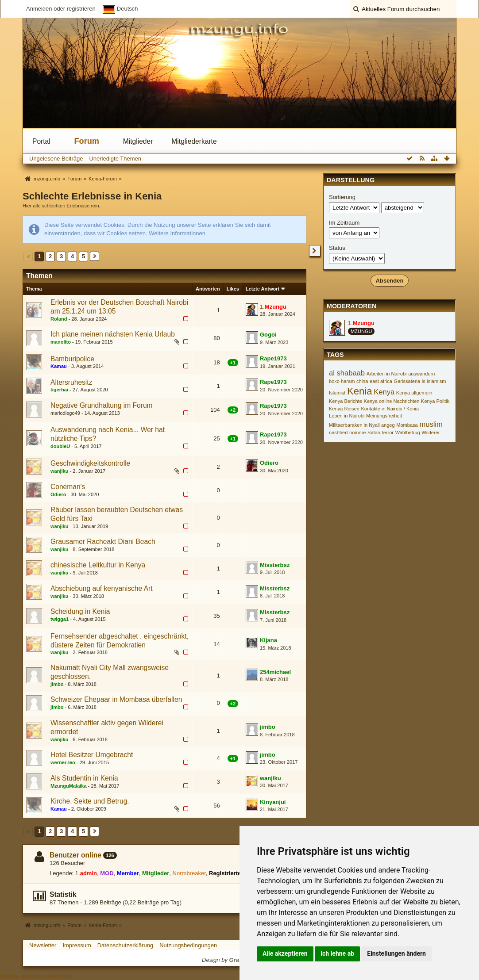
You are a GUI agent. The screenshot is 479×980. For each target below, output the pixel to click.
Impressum (77, 945)
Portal (41, 141)
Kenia (360, 391)
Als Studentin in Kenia (84, 778)
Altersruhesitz (71, 382)
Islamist (337, 393)
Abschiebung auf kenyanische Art (102, 588)
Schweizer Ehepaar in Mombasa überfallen (116, 699)
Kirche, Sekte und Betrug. (90, 801)
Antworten (208, 289)
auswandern (421, 374)
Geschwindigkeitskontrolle (90, 463)
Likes (233, 289)
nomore (357, 433)
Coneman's (68, 487)
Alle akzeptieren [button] (285, 953)
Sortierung (342, 197)
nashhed (338, 433)
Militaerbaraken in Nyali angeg (362, 425)
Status (337, 248)
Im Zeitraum (344, 223)
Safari (374, 433)
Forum (87, 141)
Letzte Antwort (263, 289)
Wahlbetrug (408, 433)
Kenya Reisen (344, 409)
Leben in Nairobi (347, 416)
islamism (436, 381)
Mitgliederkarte (194, 141)
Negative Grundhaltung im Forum (102, 405)
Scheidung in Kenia (80, 611)
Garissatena (407, 381)
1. (273, 307)
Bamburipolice (72, 359)
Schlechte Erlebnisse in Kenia (92, 196)
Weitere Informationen (177, 233)
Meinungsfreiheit (384, 416)
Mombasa (407, 425)
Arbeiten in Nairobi (387, 374)
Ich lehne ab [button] (337, 953)
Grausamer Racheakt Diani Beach (103, 542)
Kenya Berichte (346, 401)
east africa (381, 381)
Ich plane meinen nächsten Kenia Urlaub (113, 334)
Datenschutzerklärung (125, 945)
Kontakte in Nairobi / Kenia (390, 409)
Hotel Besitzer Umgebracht (92, 755)
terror (388, 433)
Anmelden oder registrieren (61, 9)
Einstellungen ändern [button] (396, 953)
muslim (431, 424)
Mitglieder (138, 141)
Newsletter (43, 945)
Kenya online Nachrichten (392, 401)
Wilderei (430, 433)
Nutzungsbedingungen (188, 945)
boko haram (342, 381)
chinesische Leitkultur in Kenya (98, 565)
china (362, 381)
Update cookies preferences (36, 976)
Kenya (384, 392)
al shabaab (347, 373)
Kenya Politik (435, 401)
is (424, 381)
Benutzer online (75, 855)
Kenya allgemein (414, 393)
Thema (34, 289)
